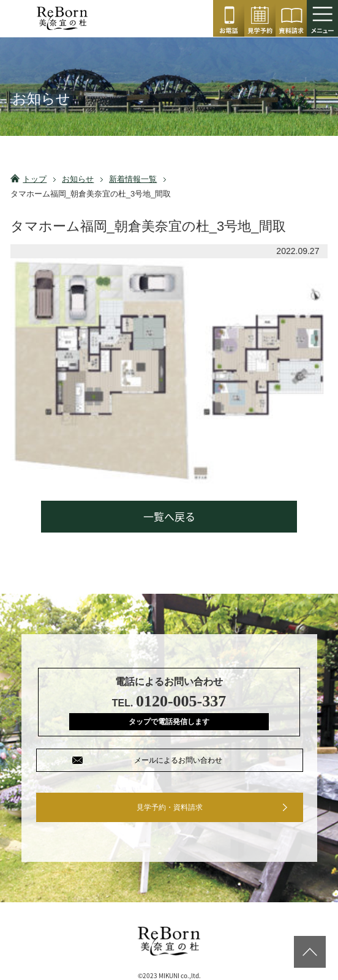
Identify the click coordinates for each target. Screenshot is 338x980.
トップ (35, 179)
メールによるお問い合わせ (178, 760)
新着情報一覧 (133, 179)
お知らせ (78, 179)
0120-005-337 (229, 18)
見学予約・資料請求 (170, 807)
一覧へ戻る (169, 516)
